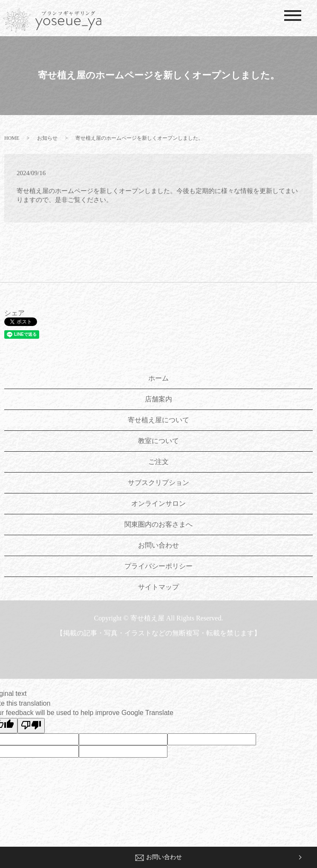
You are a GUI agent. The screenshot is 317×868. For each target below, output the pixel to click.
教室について (158, 441)
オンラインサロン (158, 503)
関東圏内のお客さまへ (158, 524)
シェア (14, 313)
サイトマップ (158, 587)
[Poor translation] (31, 726)
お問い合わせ (158, 858)
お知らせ (47, 138)
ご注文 (158, 462)
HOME (12, 138)
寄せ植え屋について (158, 420)
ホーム (158, 378)
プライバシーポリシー (158, 566)
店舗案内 (158, 399)
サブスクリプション (158, 483)
